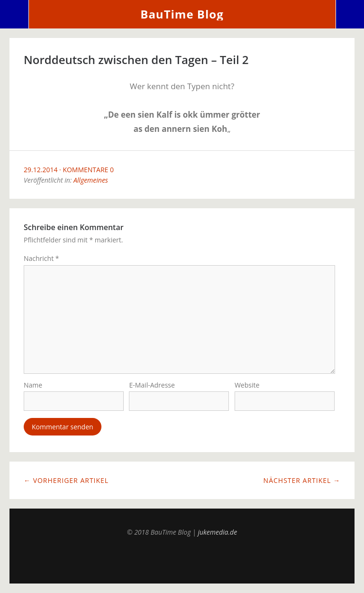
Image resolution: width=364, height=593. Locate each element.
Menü (14, 14)
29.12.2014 (41, 170)
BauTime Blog (182, 14)
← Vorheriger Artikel (66, 480)
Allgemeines (91, 180)
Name (33, 385)
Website (247, 385)
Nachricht (41, 258)
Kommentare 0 (88, 170)
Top (182, 560)
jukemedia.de (217, 532)
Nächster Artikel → (302, 480)
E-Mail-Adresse (152, 385)
